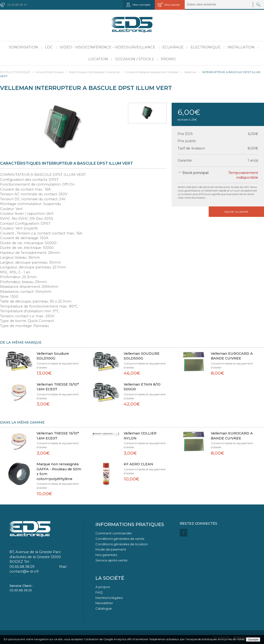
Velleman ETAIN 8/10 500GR (142, 387)
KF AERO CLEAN (138, 464)
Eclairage (173, 47)
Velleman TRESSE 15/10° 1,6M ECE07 (58, 387)
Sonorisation (23, 47)
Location (98, 59)
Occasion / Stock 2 (134, 59)
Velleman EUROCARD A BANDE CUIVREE (232, 356)
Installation (241, 47)
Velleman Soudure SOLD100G (53, 356)
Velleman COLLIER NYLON (140, 436)
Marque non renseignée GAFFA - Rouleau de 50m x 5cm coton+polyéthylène (59, 471)
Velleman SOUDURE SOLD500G (142, 356)
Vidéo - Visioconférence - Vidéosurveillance (108, 47)
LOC (49, 47)
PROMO (168, 59)
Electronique (206, 47)
